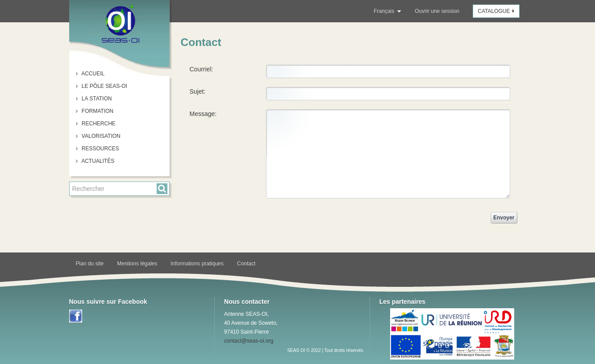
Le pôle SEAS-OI (104, 86)
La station (96, 99)
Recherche (98, 124)
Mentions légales (137, 264)
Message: (203, 114)
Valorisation (100, 136)
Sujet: (198, 91)
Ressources (100, 149)
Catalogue (497, 11)
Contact (246, 264)
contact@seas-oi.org (249, 341)
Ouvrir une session (437, 11)
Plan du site (90, 264)
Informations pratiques (197, 264)
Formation (97, 111)
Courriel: (202, 69)
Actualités (98, 161)
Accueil (93, 74)
